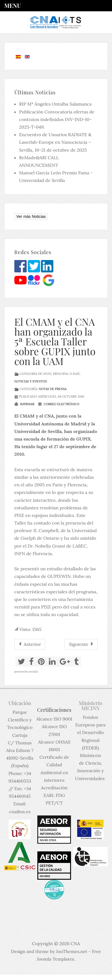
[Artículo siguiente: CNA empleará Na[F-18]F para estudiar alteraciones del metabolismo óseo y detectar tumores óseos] (81, 644)
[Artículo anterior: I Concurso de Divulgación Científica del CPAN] (30, 644)
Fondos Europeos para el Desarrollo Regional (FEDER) (91, 732)
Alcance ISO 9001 (54, 719)
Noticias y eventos (31, 381)
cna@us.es (20, 812)
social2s (33, 672)
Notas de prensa (53, 389)
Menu (12, 5)
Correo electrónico (59, 404)
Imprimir (24, 404)
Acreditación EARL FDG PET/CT (54, 795)
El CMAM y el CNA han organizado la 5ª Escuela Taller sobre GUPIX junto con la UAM (55, 341)
